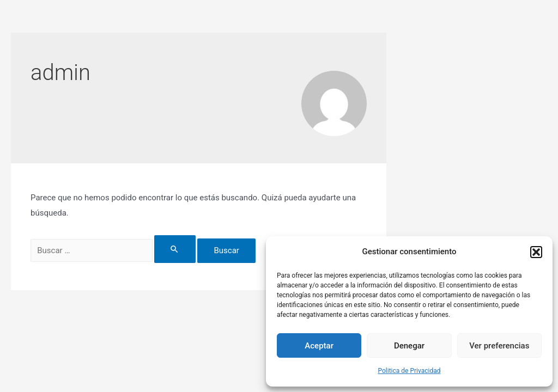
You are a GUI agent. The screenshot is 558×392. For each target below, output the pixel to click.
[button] (536, 252)
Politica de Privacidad (410, 371)
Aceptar (319, 346)
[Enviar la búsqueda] (175, 249)
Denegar (409, 346)
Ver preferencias (499, 346)
